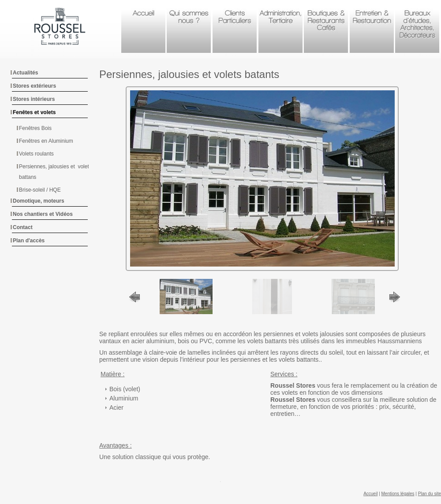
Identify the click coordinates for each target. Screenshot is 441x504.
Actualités (25, 73)
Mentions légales (398, 494)
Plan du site (430, 494)
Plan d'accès (29, 241)
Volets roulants (36, 154)
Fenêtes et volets (34, 112)
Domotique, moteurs (39, 201)
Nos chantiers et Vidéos (43, 214)
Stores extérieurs (34, 86)
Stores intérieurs (34, 99)
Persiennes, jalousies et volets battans (55, 172)
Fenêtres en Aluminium (46, 141)
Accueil (370, 494)
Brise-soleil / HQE (40, 190)
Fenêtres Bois (35, 128)
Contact (23, 227)
